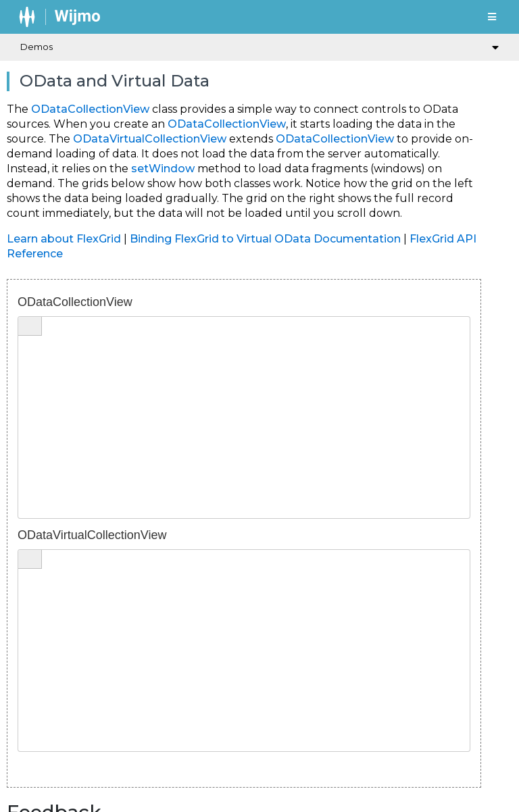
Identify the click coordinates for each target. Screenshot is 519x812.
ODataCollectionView (90, 109)
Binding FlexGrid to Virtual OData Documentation (265, 239)
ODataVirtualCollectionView (150, 139)
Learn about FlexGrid (64, 239)
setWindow (163, 169)
